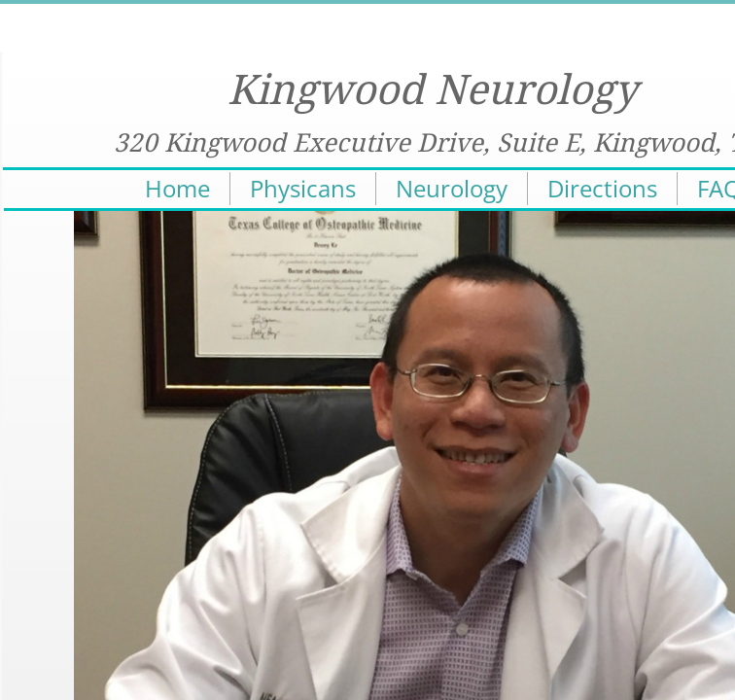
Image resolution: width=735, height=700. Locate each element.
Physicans (303, 188)
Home (177, 188)
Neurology (452, 188)
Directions (602, 188)
